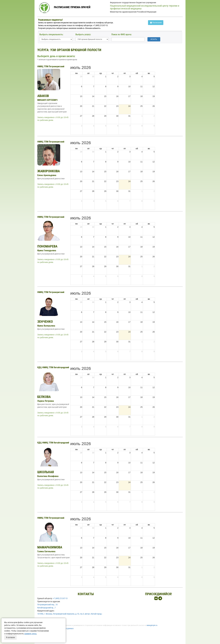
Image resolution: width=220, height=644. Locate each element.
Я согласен (10, 637)
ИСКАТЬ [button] (154, 39)
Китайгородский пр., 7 (46, 608)
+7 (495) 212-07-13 (60, 598)
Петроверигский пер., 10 (47, 605)
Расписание (156, 23)
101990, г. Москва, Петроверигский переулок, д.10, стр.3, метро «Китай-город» (70, 614)
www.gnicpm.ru (152, 625)
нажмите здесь (30, 634)
